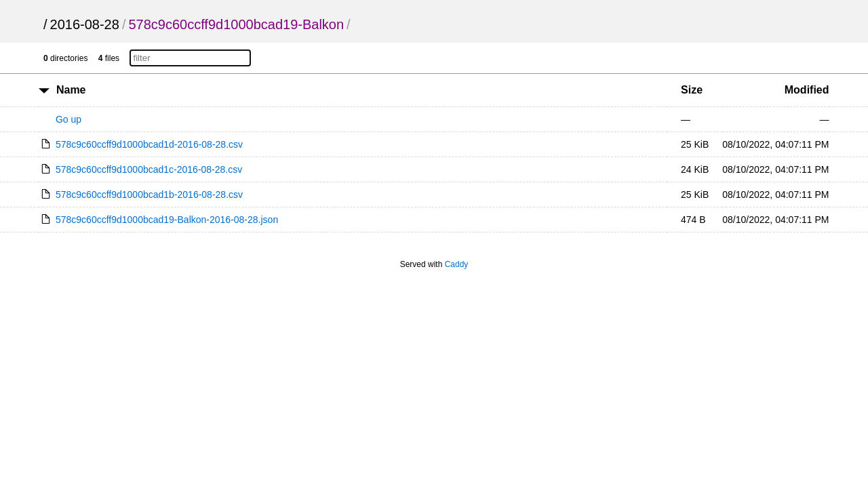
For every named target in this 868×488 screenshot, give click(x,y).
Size (692, 90)
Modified (807, 90)
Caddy (457, 264)
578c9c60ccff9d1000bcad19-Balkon (236, 24)
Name (71, 90)
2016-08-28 (85, 24)
